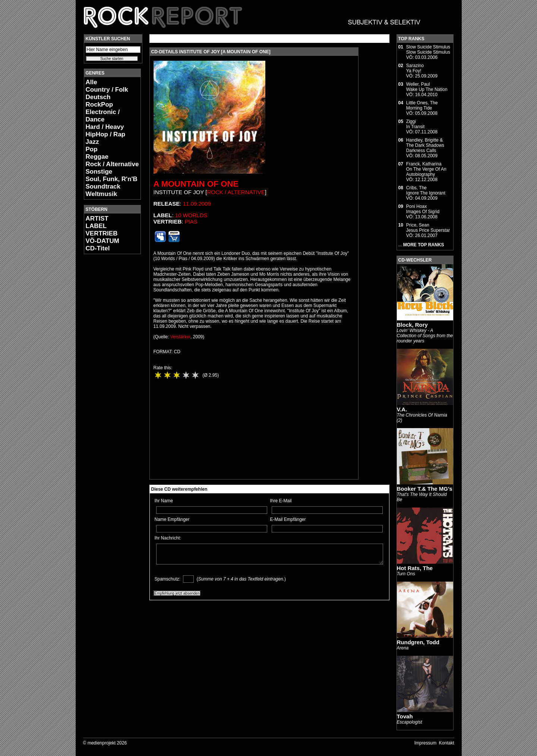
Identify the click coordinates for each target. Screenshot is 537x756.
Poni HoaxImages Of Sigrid (423, 209)
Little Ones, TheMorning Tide (422, 105)
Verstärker (180, 337)
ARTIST (97, 219)
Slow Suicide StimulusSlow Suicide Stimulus (428, 50)
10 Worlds (191, 215)
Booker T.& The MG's (425, 489)
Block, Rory (412, 325)
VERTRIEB (102, 233)
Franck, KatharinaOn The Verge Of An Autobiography (426, 169)
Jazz (92, 142)
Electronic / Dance (103, 116)
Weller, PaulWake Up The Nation (427, 87)
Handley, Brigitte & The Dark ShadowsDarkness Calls (425, 145)
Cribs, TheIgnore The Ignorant (426, 190)
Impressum (425, 743)
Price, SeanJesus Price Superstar (428, 228)
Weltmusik (102, 194)
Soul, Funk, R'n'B (112, 179)
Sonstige (99, 172)
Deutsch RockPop (99, 101)
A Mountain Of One (196, 184)
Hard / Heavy (105, 127)
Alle (91, 82)
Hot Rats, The (415, 568)
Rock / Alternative (112, 164)
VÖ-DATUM (102, 241)
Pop (92, 149)
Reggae (97, 157)
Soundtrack (103, 186)
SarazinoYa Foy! (415, 68)
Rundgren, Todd (418, 642)
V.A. (402, 409)
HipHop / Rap (106, 134)
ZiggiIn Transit (415, 124)
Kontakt (447, 743)
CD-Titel (98, 248)
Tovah (405, 716)
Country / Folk (107, 90)
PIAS (191, 222)
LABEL (96, 226)
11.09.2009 (197, 204)
